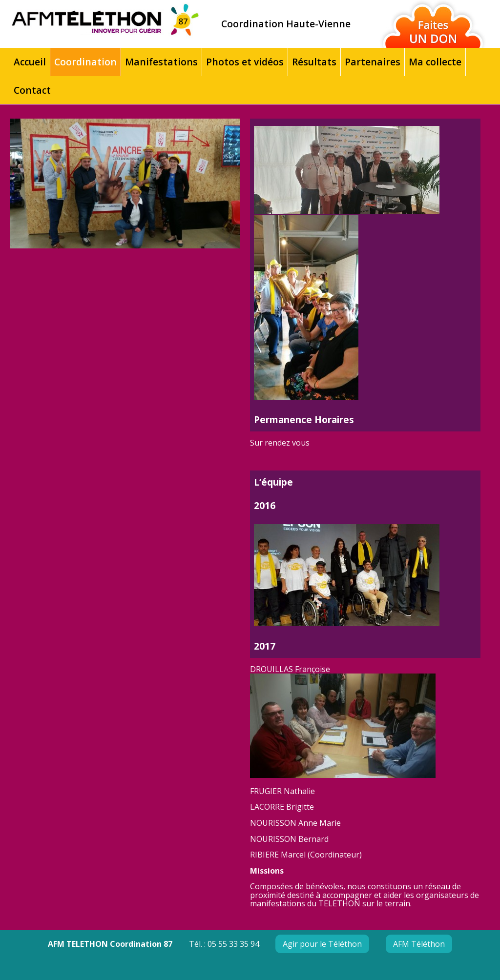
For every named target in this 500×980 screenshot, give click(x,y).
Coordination (85, 62)
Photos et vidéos (245, 62)
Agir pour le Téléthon (322, 944)
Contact (32, 90)
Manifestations (161, 62)
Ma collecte (435, 62)
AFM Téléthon (419, 944)
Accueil (30, 62)
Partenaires (373, 62)
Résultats (314, 62)
